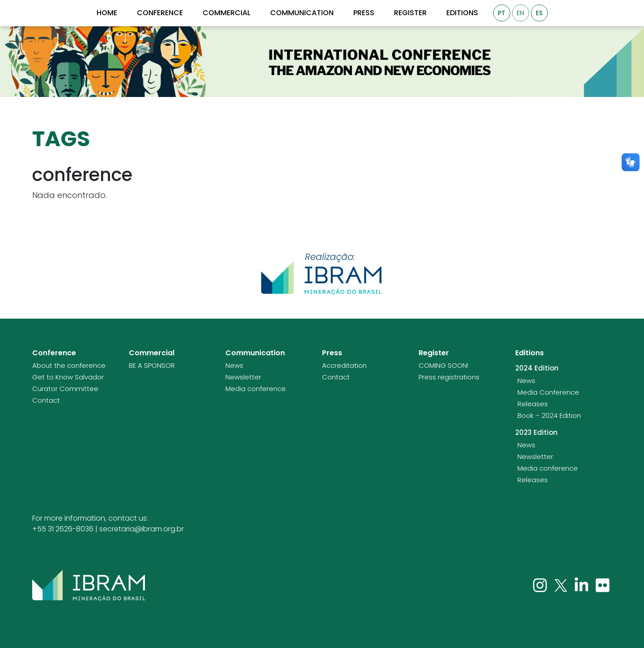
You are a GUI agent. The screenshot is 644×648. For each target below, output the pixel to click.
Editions (462, 13)
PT (502, 13)
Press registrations (449, 377)
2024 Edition (537, 368)
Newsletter (243, 377)
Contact (46, 400)
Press (364, 13)
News (234, 366)
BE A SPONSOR (152, 366)
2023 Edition (536, 433)
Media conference (256, 389)
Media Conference (548, 392)
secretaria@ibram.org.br (142, 529)
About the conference (69, 366)
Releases (533, 404)
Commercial (227, 13)
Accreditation (344, 366)
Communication (302, 13)
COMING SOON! (443, 366)
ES (539, 13)
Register (410, 13)
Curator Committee (65, 389)
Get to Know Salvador (68, 377)
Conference (160, 13)
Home (107, 13)
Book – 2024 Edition (549, 416)
